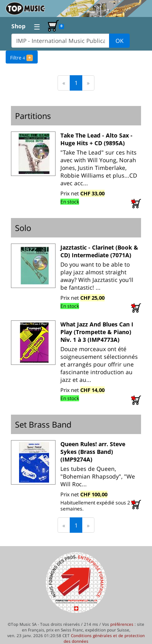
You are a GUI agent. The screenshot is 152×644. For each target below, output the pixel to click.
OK (120, 41)
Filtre (21, 57)
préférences (122, 624)
